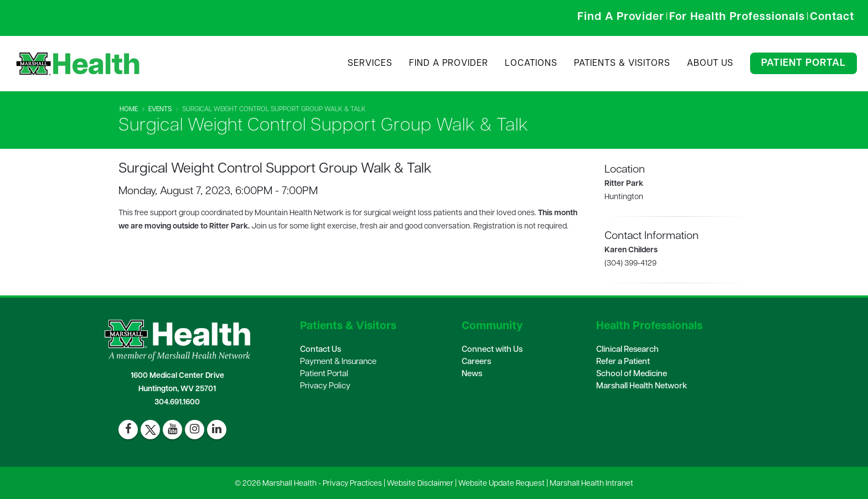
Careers (476, 362)
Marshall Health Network (642, 386)
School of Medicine (632, 374)
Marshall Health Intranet (591, 484)
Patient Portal (804, 63)
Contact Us (321, 350)
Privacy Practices (352, 484)
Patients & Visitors (622, 64)
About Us (710, 64)
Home (129, 110)
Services (370, 64)
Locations (531, 64)
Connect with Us (492, 350)
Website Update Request (502, 484)
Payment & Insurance (338, 362)
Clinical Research (627, 350)
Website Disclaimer (420, 484)
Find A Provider (449, 64)
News (472, 374)
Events (160, 110)
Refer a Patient (623, 362)
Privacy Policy (325, 386)
